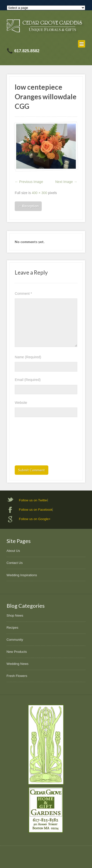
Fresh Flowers (17, 676)
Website (21, 403)
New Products (17, 652)
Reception (28, 206)
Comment (23, 294)
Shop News (15, 615)
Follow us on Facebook (36, 510)
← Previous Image (29, 182)
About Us (13, 551)
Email (28, 380)
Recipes (13, 628)
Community (15, 640)
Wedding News (18, 664)
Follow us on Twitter (33, 500)
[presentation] (35, 443)
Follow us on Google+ (35, 519)
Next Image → (66, 182)
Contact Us (15, 563)
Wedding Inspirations (22, 575)
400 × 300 (40, 193)
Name (28, 357)
